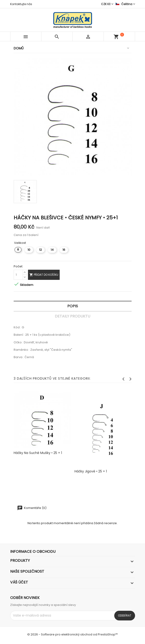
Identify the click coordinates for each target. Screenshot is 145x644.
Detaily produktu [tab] (72, 316)
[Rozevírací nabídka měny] (107, 4)
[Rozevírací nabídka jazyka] (125, 4)
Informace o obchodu (33, 552)
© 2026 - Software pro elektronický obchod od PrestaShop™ (72, 635)
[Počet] (18, 275)
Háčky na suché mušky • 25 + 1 (38, 453)
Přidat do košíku (44, 275)
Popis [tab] (73, 306)
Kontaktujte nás (21, 4)
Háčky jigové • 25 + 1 (91, 471)
